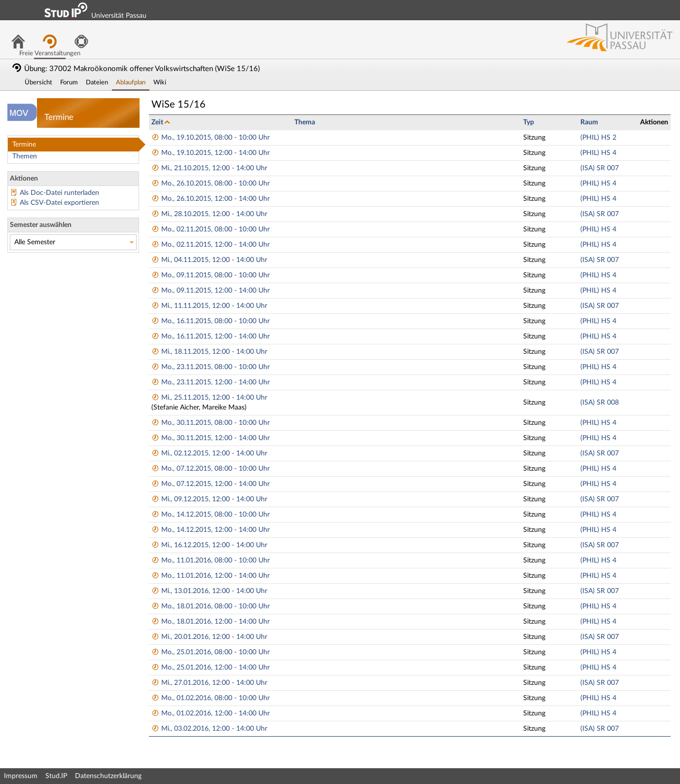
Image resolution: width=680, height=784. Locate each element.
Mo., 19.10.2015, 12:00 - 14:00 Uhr (211, 153)
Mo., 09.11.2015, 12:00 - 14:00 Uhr (211, 291)
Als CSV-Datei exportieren (59, 203)
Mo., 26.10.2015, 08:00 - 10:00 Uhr (211, 184)
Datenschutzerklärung (108, 776)
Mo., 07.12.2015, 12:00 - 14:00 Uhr (211, 484)
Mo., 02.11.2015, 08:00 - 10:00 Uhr (211, 229)
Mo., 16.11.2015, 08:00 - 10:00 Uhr (211, 321)
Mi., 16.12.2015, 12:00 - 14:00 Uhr (209, 545)
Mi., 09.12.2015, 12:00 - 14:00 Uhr (209, 499)
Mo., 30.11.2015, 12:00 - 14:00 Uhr (211, 438)
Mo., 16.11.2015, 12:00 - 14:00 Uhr (211, 336)
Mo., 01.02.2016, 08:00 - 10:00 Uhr (211, 698)
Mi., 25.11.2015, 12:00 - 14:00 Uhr (209, 398)
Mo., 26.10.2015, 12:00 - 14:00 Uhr (211, 199)
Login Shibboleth (617, 10)
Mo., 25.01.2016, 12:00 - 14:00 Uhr (211, 668)
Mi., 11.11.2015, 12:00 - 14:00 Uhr (209, 306)
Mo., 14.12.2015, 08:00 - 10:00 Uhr (211, 515)
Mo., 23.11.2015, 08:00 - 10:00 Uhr (211, 367)
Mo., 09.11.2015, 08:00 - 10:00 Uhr (211, 275)
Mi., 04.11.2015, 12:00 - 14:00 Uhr (209, 260)
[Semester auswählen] (73, 242)
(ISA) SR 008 (600, 403)
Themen (25, 156)
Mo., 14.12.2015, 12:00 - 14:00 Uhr (211, 530)
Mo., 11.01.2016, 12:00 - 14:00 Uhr (211, 576)
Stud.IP (56, 776)
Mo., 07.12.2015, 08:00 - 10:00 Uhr (211, 469)
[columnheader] (220, 122)
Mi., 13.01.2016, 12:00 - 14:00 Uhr (209, 591)
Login (668, 10)
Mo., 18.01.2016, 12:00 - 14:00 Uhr (211, 622)
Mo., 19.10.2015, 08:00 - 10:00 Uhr (211, 138)
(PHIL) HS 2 (598, 138)
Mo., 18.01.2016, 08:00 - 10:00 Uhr (211, 606)
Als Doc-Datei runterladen (59, 193)
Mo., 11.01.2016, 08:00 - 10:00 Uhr (211, 560)
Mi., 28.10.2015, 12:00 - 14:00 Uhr (209, 214)
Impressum (21, 776)
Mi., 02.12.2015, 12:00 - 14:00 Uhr (209, 453)
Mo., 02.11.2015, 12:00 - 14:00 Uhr (211, 245)
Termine (24, 145)
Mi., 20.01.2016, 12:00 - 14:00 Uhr (209, 637)
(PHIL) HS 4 (598, 153)
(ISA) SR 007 (600, 168)
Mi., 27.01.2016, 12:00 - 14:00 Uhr (209, 683)
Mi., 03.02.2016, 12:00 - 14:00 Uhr (209, 729)
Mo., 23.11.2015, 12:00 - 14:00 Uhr (211, 382)
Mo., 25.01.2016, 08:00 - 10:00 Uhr (211, 652)
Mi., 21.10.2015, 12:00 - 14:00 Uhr (209, 168)
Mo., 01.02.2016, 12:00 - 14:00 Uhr (211, 713)
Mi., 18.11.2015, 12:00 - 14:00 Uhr (209, 352)
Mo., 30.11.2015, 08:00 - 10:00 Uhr (211, 423)
